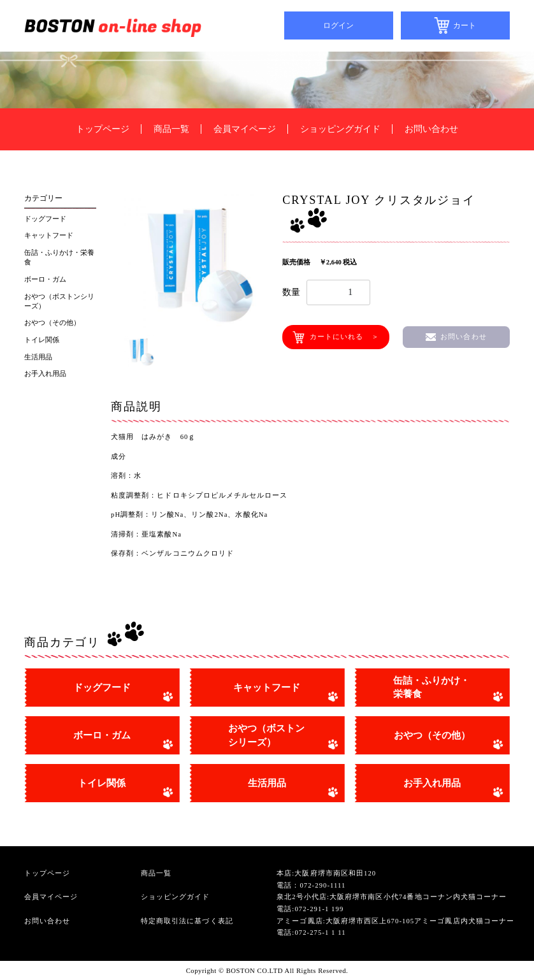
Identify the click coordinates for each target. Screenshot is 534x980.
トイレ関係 (42, 340)
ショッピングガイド (340, 129)
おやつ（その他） (52, 323)
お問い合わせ (431, 129)
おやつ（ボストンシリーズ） (59, 301)
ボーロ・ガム (45, 279)
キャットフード (49, 235)
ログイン (338, 25)
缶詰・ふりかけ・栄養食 (59, 257)
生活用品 (38, 357)
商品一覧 (171, 129)
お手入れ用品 (45, 374)
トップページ (103, 129)
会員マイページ (245, 129)
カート (465, 25)
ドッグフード (45, 219)
